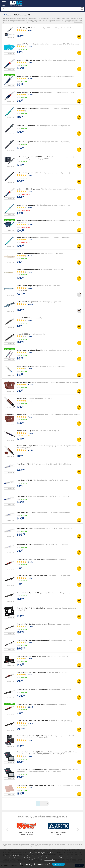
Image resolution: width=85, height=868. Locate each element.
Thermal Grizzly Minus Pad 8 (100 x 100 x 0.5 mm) (35, 785)
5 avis (24, 111)
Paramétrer (42, 864)
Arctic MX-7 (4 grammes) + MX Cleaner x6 (32, 157)
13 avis (25, 95)
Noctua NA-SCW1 (23, 382)
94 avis (25, 433)
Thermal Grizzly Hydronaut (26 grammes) (32, 690)
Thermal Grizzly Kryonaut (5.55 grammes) (32, 721)
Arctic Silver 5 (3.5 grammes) (28, 302)
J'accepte (58, 864)
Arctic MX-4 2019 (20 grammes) (28, 60)
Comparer (10, 37)
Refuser (26, 864)
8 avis (24, 288)
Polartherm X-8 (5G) (24, 545)
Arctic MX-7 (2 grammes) (26, 126)
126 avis (25, 304)
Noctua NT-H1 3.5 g (24, 431)
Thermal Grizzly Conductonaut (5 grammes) (33, 640)
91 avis (25, 78)
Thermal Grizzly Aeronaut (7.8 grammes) (32, 593)
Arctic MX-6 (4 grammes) (26, 108)
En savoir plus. (50, 860)
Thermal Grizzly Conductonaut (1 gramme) (33, 624)
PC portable (33, 20)
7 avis (24, 352)
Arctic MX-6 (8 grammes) (26, 237)
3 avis (24, 272)
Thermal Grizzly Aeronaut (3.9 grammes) (32, 576)
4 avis (24, 30)
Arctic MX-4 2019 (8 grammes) (28, 92)
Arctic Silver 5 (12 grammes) (27, 286)
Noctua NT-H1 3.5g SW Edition (28, 446)
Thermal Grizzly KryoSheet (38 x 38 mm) (32, 752)
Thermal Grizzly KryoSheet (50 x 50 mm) (32, 769)
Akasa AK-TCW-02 (24, 44)
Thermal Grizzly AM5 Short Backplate (31, 608)
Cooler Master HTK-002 (25, 366)
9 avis (24, 207)
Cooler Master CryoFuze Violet (28, 350)
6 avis (24, 368)
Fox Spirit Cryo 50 (23, 28)
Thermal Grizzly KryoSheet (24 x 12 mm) (32, 736)
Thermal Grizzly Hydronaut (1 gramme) (31, 672)
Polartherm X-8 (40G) (25, 528)
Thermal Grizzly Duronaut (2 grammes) (31, 656)
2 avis (24, 62)
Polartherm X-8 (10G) (25, 512)
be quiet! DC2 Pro (23, 334)
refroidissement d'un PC (74, 849)
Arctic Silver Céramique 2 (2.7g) (28, 253)
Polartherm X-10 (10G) (25, 464)
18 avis (25, 562)
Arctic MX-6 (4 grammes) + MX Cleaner (31, 220)
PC (37, 19)
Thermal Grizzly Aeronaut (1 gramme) (31, 560)
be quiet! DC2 (22, 318)
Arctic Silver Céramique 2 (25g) (28, 270)
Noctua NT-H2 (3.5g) (24, 415)
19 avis (25, 256)
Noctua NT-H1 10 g (24, 398)
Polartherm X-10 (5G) (25, 496)
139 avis (25, 707)
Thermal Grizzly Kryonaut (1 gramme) (31, 705)
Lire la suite (78, 22)
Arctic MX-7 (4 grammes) (26, 142)
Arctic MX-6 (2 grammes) (26, 205)
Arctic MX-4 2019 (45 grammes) (28, 189)
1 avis (24, 46)
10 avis (25, 385)
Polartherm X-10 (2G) (25, 480)
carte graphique (71, 19)
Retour (9, 15)
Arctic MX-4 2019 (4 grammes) (28, 76)
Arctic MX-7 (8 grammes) (26, 173)
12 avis (25, 450)
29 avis (25, 626)
